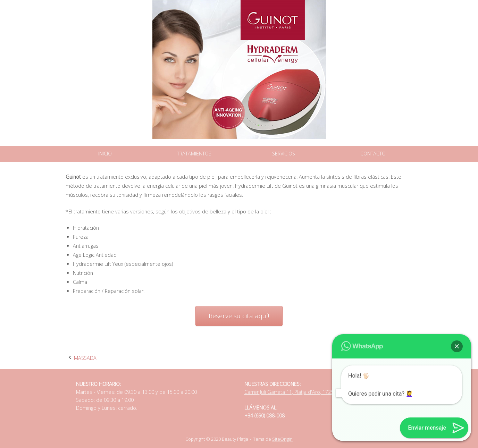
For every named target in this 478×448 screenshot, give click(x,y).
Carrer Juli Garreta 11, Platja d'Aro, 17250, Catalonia (302, 392)
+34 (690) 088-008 (265, 416)
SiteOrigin (282, 439)
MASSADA (85, 358)
